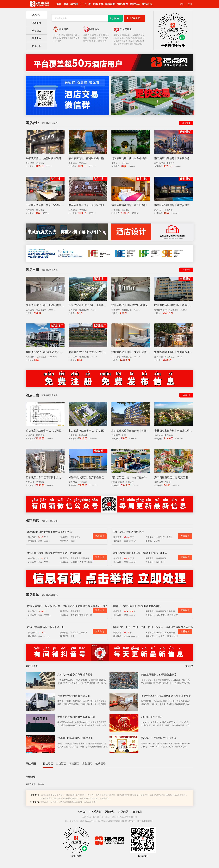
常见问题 (123, 812)
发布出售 (186, 270)
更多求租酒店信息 (50, 521)
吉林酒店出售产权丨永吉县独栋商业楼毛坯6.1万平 (174, 431)
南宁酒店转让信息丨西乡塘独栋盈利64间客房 (174, 158)
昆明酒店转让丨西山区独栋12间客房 (131, 158)
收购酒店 (100, 764)
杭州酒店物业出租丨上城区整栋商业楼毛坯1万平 (45, 305)
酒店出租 (36, 23)
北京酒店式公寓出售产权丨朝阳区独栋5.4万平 (131, 431)
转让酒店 (48, 764)
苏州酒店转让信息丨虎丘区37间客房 (131, 205)
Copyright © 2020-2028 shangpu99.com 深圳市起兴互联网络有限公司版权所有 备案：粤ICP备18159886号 (109, 821)
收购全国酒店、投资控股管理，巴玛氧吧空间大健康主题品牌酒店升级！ (67, 606)
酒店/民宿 (123, 4)
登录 (182, 4)
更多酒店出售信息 (50, 395)
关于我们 (82, 812)
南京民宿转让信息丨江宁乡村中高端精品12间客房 (174, 205)
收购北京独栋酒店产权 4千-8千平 (46, 627)
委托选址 (109, 812)
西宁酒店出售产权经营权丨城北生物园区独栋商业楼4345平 (45, 477)
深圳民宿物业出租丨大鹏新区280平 (174, 352)
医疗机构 (110, 4)
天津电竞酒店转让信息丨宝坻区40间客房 (45, 205)
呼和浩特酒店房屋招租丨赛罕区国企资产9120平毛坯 (174, 305)
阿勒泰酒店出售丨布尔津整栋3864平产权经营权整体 (131, 477)
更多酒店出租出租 (50, 270)
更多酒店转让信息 (50, 123)
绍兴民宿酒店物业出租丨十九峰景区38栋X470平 (88, 305)
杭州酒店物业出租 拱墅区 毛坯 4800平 (131, 305)
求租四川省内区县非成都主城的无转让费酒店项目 (55, 553)
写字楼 (74, 4)
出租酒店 (61, 764)
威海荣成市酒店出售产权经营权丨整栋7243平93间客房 (88, 477)
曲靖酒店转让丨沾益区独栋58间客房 (45, 158)
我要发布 (135, 18)
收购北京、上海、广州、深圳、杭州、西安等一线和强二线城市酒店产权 (153, 627)
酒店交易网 (31, 784)
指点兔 (41, 784)
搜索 (117, 18)
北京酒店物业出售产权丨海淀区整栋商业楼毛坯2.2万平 (88, 431)
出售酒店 (87, 764)
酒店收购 (36, 46)
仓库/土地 (98, 4)
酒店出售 (36, 38)
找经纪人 (135, 4)
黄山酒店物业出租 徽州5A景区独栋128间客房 (45, 352)
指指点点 (147, 4)
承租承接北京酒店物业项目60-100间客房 (50, 532)
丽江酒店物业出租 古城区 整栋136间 (88, 352)
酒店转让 (36, 15)
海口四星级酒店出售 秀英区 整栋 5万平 (174, 477)
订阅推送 (137, 812)
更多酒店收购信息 (50, 595)
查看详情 (100, 536)
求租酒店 (36, 31)
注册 (190, 4)
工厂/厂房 (85, 4)
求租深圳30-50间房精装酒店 (128, 532)
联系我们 (96, 812)
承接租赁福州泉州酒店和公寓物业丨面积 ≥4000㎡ (140, 553)
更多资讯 (189, 666)
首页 (59, 4)
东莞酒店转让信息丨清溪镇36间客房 (88, 205)
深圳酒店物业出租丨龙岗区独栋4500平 (131, 352)
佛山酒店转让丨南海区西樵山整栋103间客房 (88, 158)
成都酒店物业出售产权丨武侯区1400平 (45, 431)
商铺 (66, 4)
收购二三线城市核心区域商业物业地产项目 (137, 606)
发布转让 (186, 123)
